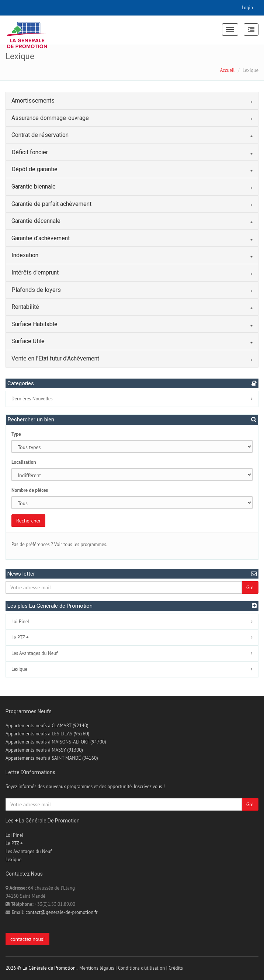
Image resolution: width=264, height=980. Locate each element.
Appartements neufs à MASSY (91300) (44, 750)
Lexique (19, 669)
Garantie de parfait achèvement (51, 204)
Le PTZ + (20, 637)
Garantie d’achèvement (41, 238)
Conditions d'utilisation (142, 968)
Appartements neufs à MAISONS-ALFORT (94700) (56, 742)
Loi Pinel (20, 622)
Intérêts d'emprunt (35, 272)
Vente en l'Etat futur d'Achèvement (55, 358)
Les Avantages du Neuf (34, 653)
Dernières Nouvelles (32, 399)
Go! (250, 587)
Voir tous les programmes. (81, 544)
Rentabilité (25, 307)
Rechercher (28, 521)
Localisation (24, 462)
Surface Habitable (34, 324)
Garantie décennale (36, 221)
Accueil (227, 70)
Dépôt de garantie (34, 169)
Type (16, 434)
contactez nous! (27, 939)
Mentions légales (97, 968)
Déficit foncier (30, 152)
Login (248, 8)
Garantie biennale (34, 187)
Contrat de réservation (40, 135)
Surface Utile (28, 341)
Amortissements (33, 101)
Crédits (176, 968)
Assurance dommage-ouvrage (50, 118)
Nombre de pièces (30, 490)
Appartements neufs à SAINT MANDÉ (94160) (52, 758)
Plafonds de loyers (36, 290)
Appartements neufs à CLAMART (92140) (47, 726)
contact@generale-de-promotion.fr (61, 912)
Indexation (25, 255)
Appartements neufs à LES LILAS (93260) (47, 734)
